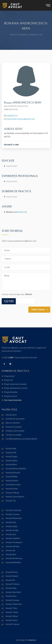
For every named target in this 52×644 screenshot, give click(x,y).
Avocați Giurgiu (12, 530)
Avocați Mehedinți (13, 562)
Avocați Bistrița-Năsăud (16, 469)
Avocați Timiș (11, 608)
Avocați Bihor (11, 464)
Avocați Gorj (11, 534)
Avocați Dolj (11, 522)
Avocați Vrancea (12, 624)
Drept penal (9, 376)
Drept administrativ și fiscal (16, 388)
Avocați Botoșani (13, 473)
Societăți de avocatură (15, 419)
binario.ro (33, 640)
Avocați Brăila (11, 477)
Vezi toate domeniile (13, 400)
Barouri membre (13, 423)
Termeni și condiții (14, 435)
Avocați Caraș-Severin (15, 497)
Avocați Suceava (12, 600)
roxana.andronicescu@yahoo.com (20, 119)
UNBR (11, 358)
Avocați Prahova (13, 584)
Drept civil (8, 380)
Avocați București (13, 485)
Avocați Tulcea (12, 612)
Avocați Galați (11, 526)
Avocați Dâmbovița (14, 518)
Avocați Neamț (12, 576)
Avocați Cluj (11, 501)
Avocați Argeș (11, 456)
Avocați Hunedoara (14, 542)
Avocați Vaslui (12, 620)
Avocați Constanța (13, 510)
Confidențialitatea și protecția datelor (22, 439)
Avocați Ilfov (11, 554)
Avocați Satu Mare (13, 592)
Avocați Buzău (12, 489)
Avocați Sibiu (11, 596)
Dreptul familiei (11, 392)
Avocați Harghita (13, 538)
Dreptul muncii (11, 396)
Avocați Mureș (12, 572)
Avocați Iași (10, 550)
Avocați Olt (10, 580)
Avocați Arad (11, 453)
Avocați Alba (11, 448)
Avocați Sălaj (11, 588)
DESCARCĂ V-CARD (11, 145)
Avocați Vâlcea (12, 616)
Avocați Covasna (13, 514)
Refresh (29, 294)
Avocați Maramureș (14, 558)
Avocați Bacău (12, 461)
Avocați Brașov (12, 481)
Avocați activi (11, 415)
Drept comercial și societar (15, 384)
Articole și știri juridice (15, 431)
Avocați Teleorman (14, 604)
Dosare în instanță (14, 427)
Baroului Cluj (21, 212)
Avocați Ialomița (12, 546)
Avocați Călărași (12, 493)
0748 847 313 (12, 116)
